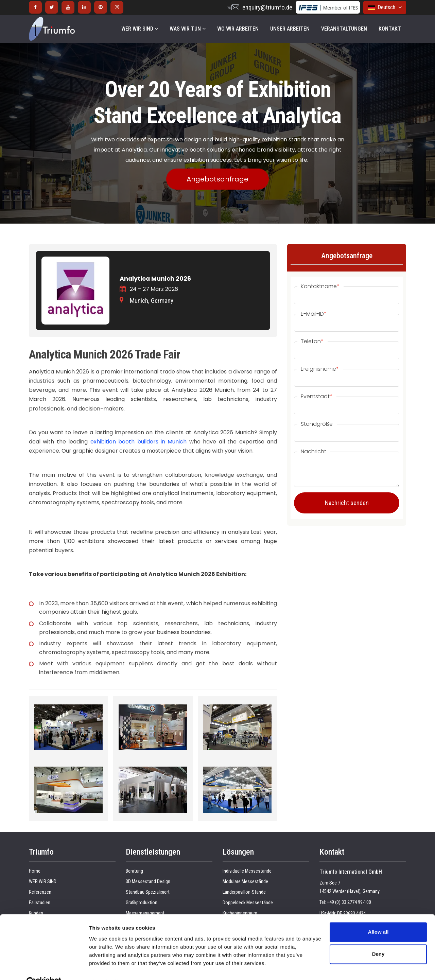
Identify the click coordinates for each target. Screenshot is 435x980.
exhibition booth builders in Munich (139, 442)
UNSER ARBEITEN (290, 29)
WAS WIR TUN (188, 29)
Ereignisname (320, 369)
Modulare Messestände (245, 882)
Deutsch (385, 7)
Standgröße (317, 424)
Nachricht (314, 452)
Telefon (312, 342)
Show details (105, 967)
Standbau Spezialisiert (148, 892)
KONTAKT (390, 29)
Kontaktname (320, 286)
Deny (378, 939)
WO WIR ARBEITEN (238, 29)
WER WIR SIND (140, 29)
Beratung (134, 871)
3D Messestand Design (148, 882)
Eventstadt (317, 397)
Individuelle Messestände (247, 871)
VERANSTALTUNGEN (344, 29)
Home (35, 871)
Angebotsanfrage (217, 179)
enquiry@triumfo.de (267, 7)
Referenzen (40, 892)
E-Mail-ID (314, 314)
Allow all (378, 917)
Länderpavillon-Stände (244, 892)
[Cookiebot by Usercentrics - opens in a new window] (44, 967)
